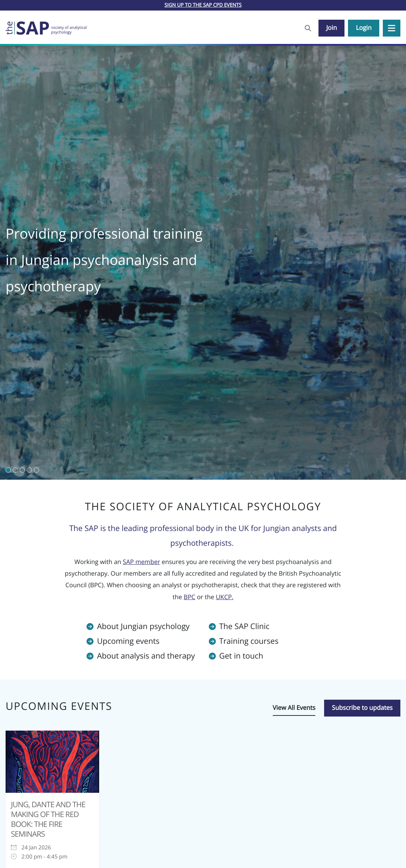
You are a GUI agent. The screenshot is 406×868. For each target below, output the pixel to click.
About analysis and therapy (146, 656)
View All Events (294, 708)
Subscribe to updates (362, 708)
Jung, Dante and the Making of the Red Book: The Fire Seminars (48, 819)
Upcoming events (128, 641)
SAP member (141, 562)
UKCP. (225, 597)
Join (332, 28)
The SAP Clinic (244, 626)
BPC (190, 597)
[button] (392, 28)
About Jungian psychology (143, 626)
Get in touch (241, 656)
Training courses (249, 641)
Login (364, 28)
